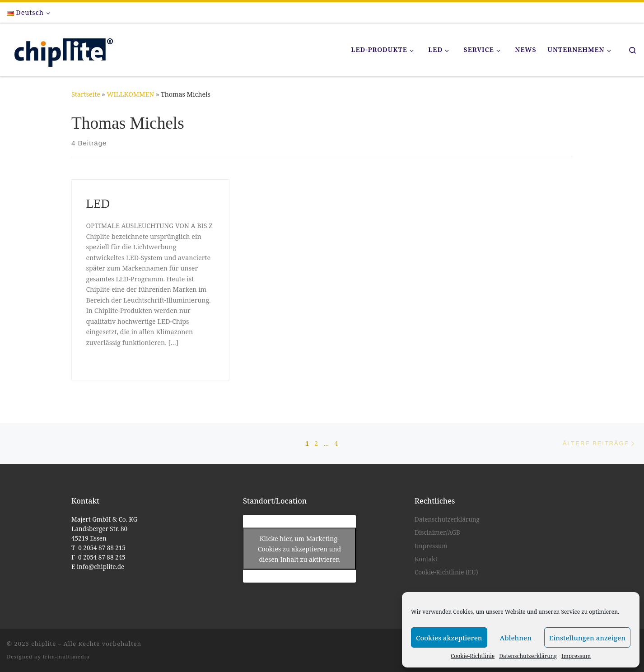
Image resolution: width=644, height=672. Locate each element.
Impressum (576, 656)
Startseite (86, 94)
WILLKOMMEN (131, 94)
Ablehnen (516, 638)
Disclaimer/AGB (437, 532)
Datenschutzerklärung (528, 656)
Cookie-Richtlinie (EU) (446, 572)
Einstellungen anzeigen (587, 638)
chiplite (44, 644)
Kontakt (426, 559)
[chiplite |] (61, 48)
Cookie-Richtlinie (473, 656)
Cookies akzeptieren (449, 638)
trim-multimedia (66, 656)
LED (98, 204)
